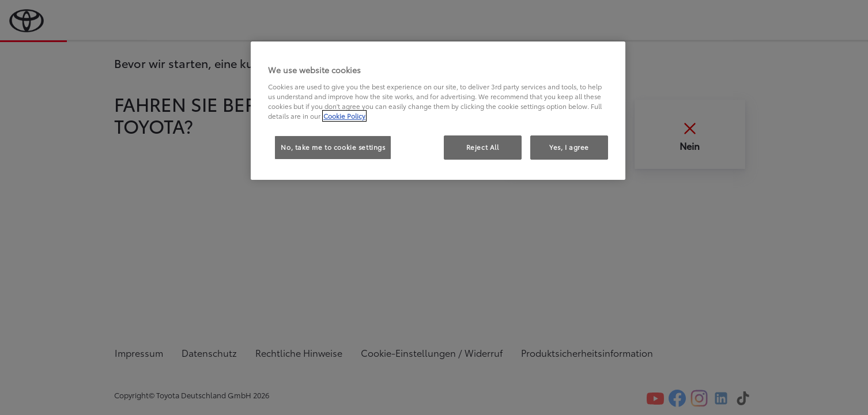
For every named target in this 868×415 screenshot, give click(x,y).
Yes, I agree (569, 147)
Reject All (483, 147)
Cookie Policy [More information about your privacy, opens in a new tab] (344, 116)
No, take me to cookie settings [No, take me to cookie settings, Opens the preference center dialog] (333, 147)
